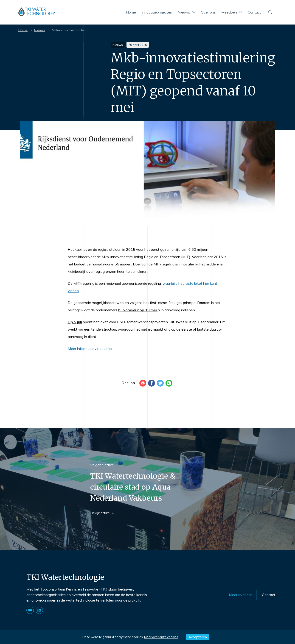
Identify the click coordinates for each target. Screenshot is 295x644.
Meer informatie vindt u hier (90, 348)
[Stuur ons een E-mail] (30, 610)
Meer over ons (243, 595)
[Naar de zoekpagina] (270, 12)
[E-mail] (143, 383)
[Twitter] (160, 383)
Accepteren (198, 637)
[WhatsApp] (169, 383)
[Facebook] (152, 383)
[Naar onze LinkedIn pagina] (39, 610)
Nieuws (187, 12)
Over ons (208, 12)
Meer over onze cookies (161, 637)
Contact (254, 12)
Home (131, 12)
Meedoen (232, 12)
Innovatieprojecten (157, 12)
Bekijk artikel (102, 513)
